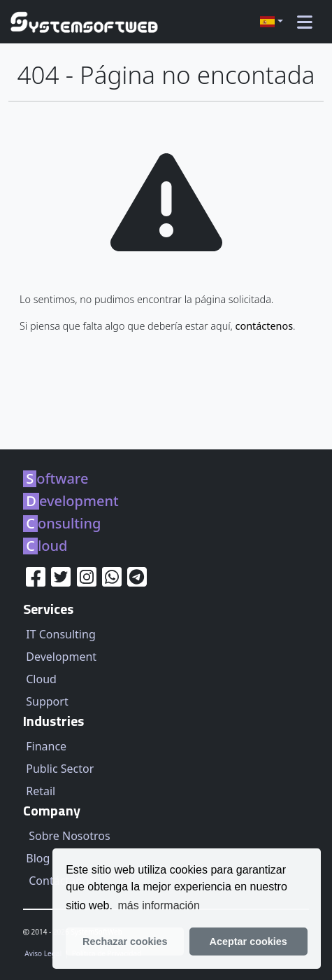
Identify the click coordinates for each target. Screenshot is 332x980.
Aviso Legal (44, 953)
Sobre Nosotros (69, 836)
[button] (272, 22)
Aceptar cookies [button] (248, 941)
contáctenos (265, 326)
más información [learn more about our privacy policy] (159, 905)
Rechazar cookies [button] (125, 941)
